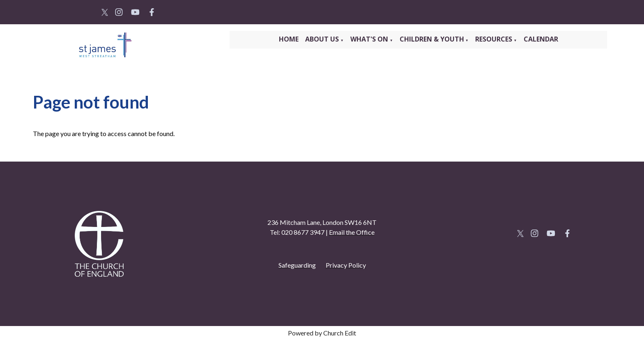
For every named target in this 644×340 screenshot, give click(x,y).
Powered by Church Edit (322, 333)
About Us (323, 39)
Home (289, 39)
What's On (370, 39)
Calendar (541, 39)
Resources (494, 39)
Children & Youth (432, 39)
